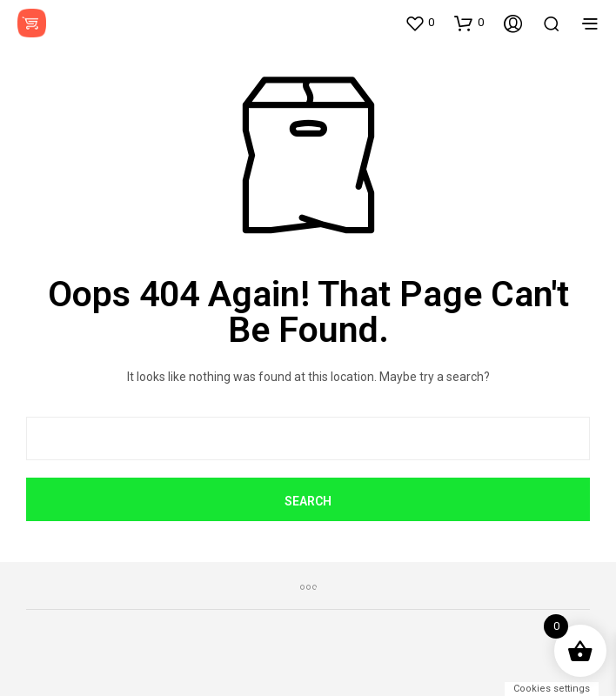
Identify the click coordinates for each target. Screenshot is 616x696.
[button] (419, 23)
